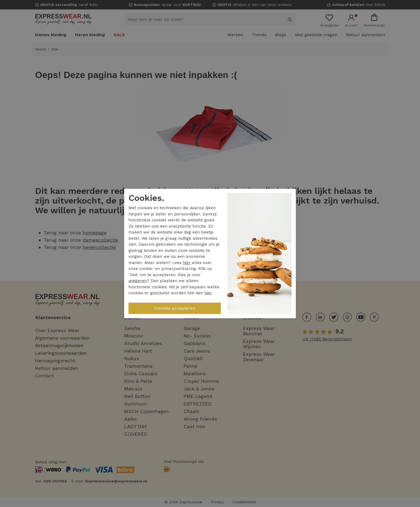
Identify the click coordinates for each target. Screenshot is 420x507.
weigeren (138, 281)
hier (187, 263)
